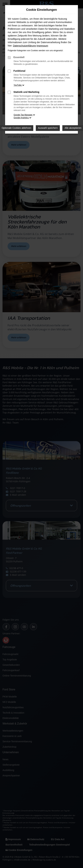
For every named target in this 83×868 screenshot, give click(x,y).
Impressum (42, 46)
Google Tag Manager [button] (24, 115)
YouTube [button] (19, 85)
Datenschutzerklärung (24, 46)
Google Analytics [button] (22, 118)
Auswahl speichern (48, 128)
